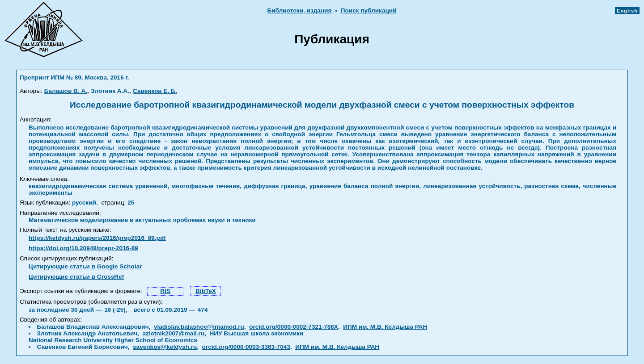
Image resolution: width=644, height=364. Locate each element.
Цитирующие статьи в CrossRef (76, 277)
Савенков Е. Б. (155, 91)
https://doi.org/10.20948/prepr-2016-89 (83, 248)
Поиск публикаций (369, 10)
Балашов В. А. (66, 91)
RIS (165, 291)
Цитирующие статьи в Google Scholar (85, 266)
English (627, 11)
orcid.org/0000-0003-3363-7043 (246, 347)
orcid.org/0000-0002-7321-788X (294, 327)
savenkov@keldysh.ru (165, 347)
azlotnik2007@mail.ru (174, 333)
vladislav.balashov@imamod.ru (199, 327)
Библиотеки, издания (299, 10)
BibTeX (206, 291)
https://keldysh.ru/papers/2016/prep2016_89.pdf (97, 238)
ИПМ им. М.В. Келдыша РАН (385, 327)
